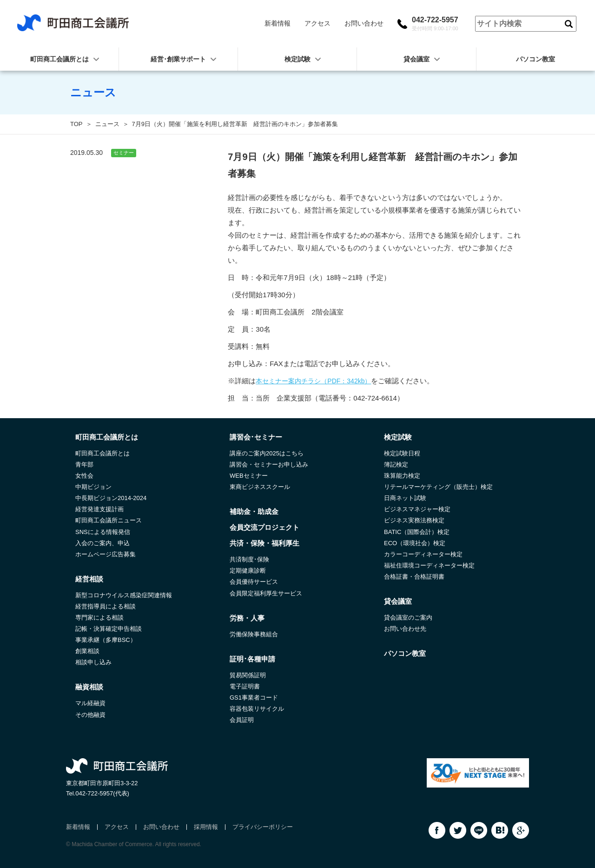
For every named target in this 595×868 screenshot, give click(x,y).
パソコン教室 (535, 59)
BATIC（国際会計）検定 (417, 532)
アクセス (317, 23)
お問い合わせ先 (405, 629)
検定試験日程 (402, 453)
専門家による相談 (99, 618)
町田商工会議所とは (102, 453)
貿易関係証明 (248, 675)
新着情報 (278, 23)
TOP (76, 124)
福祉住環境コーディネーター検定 (429, 565)
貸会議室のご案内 (408, 618)
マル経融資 (90, 703)
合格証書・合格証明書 (414, 577)
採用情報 (206, 827)
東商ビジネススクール (260, 487)
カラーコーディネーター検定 (423, 554)
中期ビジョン (93, 487)
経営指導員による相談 (106, 606)
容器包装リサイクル (257, 709)
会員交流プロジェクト (264, 527)
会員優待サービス (254, 582)
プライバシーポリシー (263, 827)
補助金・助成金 (254, 511)
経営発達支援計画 (99, 509)
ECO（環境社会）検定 (415, 543)
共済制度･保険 (249, 559)
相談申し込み (93, 662)
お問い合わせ (364, 23)
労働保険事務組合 (254, 634)
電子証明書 (245, 686)
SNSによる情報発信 (103, 532)
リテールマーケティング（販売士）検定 (438, 487)
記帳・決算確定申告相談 (109, 629)
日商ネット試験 (405, 498)
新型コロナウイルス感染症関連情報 (124, 595)
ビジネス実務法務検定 (414, 520)
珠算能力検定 (402, 476)
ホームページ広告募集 (106, 554)
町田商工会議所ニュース (109, 520)
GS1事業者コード (254, 698)
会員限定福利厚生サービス (266, 593)
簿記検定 (396, 464)
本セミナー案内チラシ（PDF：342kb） (313, 381)
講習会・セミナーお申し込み (269, 464)
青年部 (84, 464)
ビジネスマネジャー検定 (417, 509)
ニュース (107, 124)
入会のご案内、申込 (102, 543)
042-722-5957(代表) (102, 793)
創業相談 (87, 651)
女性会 (84, 476)
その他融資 (90, 715)
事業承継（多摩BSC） (106, 640)
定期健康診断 (248, 571)
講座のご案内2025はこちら (267, 453)
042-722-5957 (435, 24)
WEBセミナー (249, 476)
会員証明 (242, 720)
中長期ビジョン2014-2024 (111, 498)
